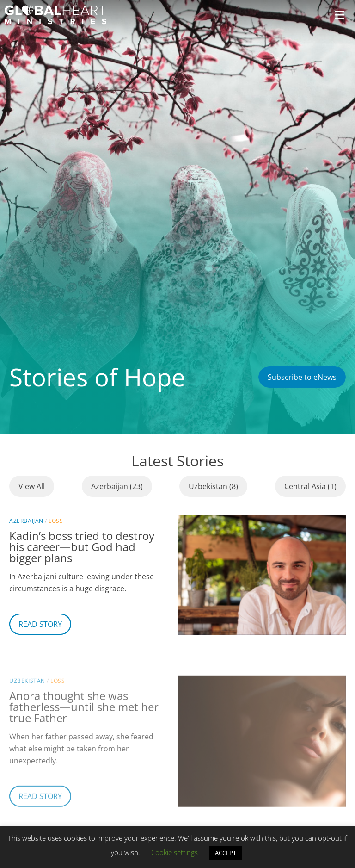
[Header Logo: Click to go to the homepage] (55, 15)
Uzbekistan (27, 697)
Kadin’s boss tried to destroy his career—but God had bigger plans (82, 547)
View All (32, 486)
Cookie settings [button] (174, 852)
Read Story (40, 624)
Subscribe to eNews (302, 377)
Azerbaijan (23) (117, 486)
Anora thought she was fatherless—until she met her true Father (84, 723)
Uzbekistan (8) (213, 486)
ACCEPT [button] (226, 853)
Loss (56, 521)
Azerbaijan (26, 521)
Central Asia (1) (310, 486)
